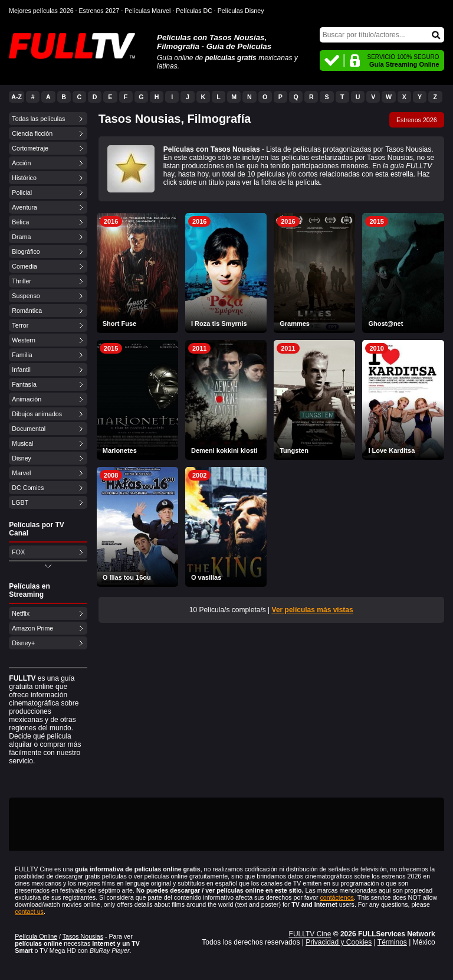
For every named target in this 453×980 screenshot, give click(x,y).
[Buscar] (382, 35)
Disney (22, 458)
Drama (21, 237)
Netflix (21, 613)
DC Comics (28, 488)
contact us (29, 912)
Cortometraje (30, 148)
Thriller (22, 281)
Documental (29, 429)
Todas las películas (38, 119)
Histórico (24, 178)
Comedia (24, 266)
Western (23, 340)
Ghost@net (385, 324)
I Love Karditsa (391, 450)
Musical (22, 443)
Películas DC (194, 11)
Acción (21, 163)
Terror (20, 325)
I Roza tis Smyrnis (219, 324)
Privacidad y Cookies (339, 942)
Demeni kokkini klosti (224, 450)
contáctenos (337, 897)
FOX (18, 552)
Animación (27, 399)
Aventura (24, 207)
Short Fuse (119, 324)
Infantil (21, 370)
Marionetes (120, 450)
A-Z (17, 97)
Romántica (27, 311)
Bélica (20, 222)
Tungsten (294, 450)
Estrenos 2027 (99, 11)
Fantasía (24, 384)
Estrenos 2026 (417, 120)
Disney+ (23, 643)
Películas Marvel (147, 11)
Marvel (21, 473)
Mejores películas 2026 (41, 11)
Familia (22, 355)
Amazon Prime (32, 628)
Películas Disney (241, 11)
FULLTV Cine (310, 934)
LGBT (20, 502)
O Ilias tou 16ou (127, 577)
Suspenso (26, 296)
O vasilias (206, 577)
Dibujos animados (37, 414)
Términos (392, 942)
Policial (22, 192)
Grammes (295, 324)
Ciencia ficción (32, 133)
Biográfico (26, 251)
